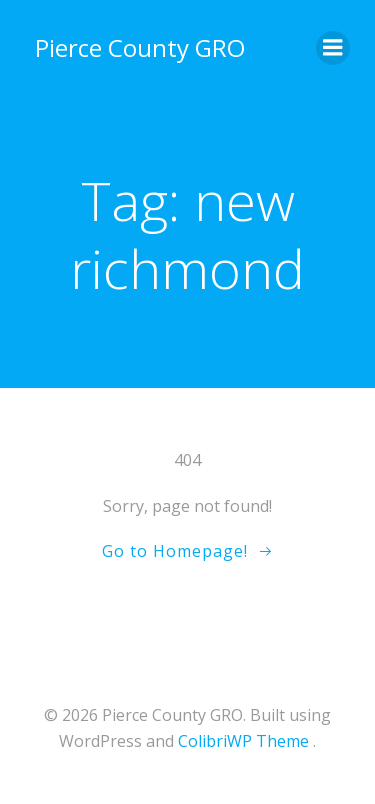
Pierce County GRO (140, 47)
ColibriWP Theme (243, 741)
